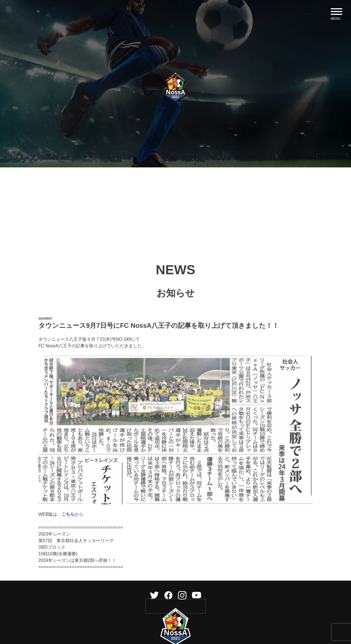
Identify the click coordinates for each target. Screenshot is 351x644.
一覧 (175, 631)
